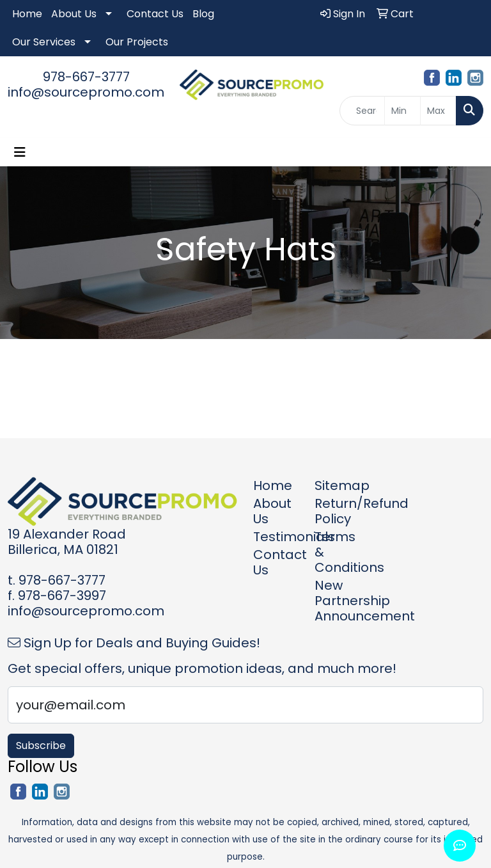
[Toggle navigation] (20, 152)
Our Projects (137, 42)
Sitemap (338, 485)
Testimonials (276, 537)
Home (27, 14)
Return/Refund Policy (338, 511)
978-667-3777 (86, 77)
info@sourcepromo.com (86, 92)
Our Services (44, 42)
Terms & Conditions (338, 552)
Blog (203, 14)
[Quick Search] (362, 111)
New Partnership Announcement (338, 601)
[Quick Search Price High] (438, 111)
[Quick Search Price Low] (402, 111)
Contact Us (155, 14)
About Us (74, 14)
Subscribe (41, 746)
